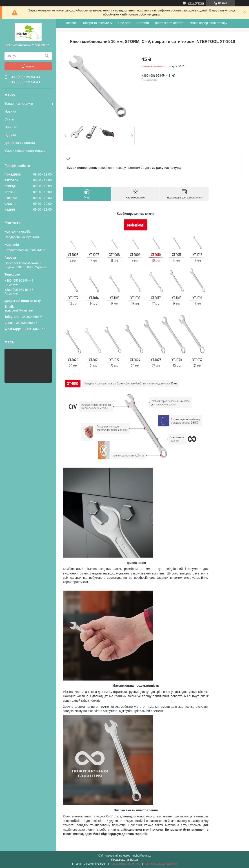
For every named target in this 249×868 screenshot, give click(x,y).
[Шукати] (47, 56)
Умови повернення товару (25, 150)
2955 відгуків (196, 3)
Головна (71, 23)
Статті (9, 119)
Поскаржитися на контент (125, 864)
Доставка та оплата (20, 143)
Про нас (11, 127)
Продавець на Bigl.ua (124, 860)
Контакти (142, 23)
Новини (10, 111)
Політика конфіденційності (160, 864)
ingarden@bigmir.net (19, 310)
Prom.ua (146, 856)
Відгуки (10, 135)
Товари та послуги (19, 103)
